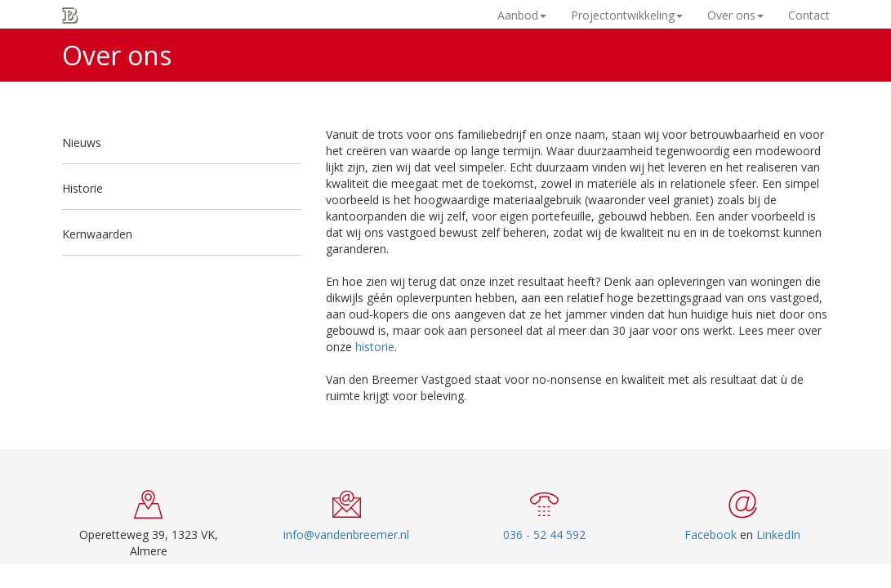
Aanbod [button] (522, 15)
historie (375, 347)
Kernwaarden (97, 234)
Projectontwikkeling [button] (627, 15)
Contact (809, 15)
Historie (82, 188)
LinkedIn (778, 535)
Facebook (711, 535)
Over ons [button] (735, 15)
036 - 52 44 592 (544, 535)
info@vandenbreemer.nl (346, 535)
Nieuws (82, 143)
